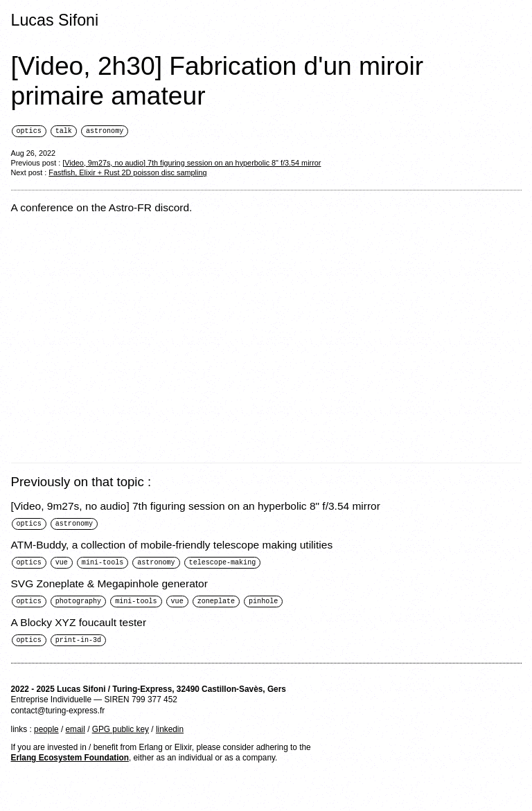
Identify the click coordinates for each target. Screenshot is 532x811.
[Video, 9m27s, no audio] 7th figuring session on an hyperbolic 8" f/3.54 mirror (192, 163)
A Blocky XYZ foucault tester (79, 625)
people (46, 733)
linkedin (170, 733)
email (76, 733)
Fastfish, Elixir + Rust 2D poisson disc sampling (127, 173)
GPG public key (121, 733)
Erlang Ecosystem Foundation (70, 761)
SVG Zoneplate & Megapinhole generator (109, 586)
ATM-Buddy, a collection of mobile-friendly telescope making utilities (172, 546)
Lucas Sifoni (55, 20)
